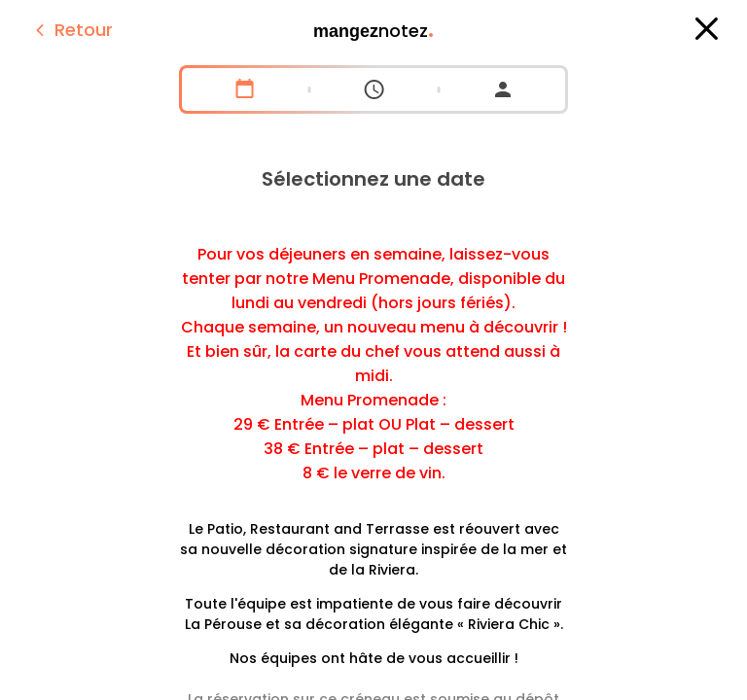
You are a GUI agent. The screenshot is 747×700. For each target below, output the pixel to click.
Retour (71, 30)
